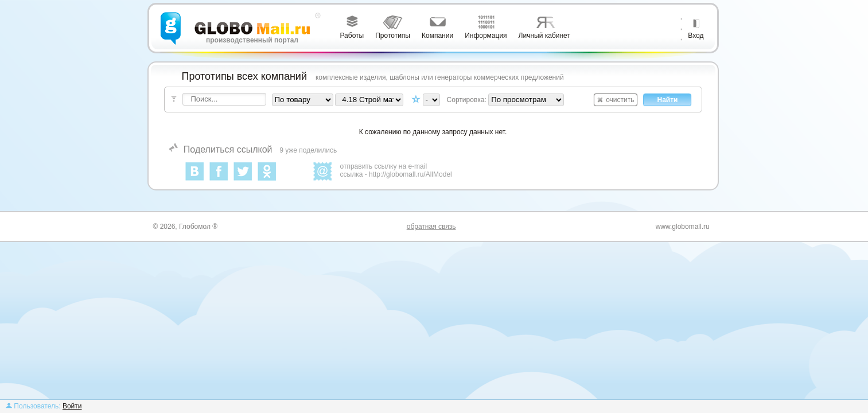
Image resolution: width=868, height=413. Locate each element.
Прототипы (393, 36)
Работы (352, 36)
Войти (72, 406)
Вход (696, 36)
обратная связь (431, 227)
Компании (437, 36)
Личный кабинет (544, 36)
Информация (486, 36)
